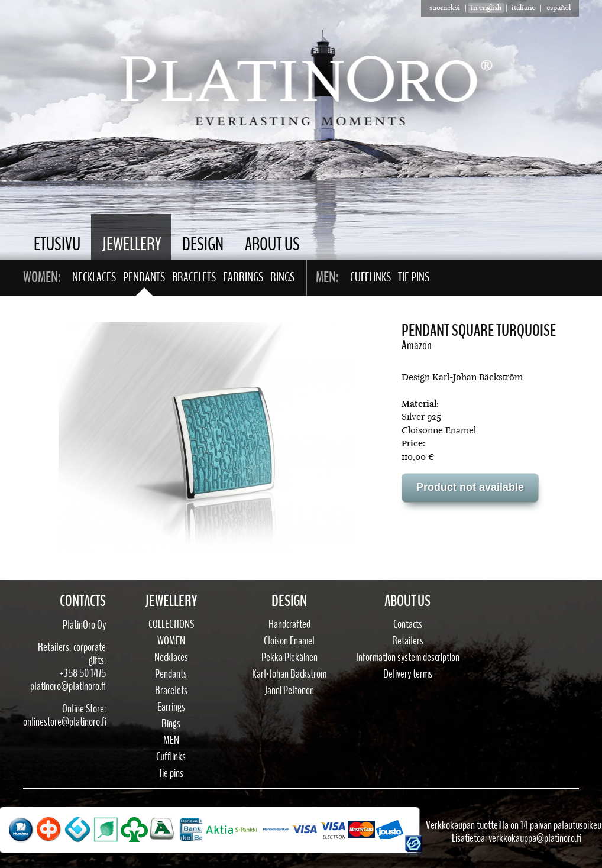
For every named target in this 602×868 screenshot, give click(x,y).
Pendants (144, 277)
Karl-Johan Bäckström (289, 674)
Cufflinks (370, 277)
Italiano (524, 8)
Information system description (408, 658)
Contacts (408, 624)
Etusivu (57, 244)
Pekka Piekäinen (289, 658)
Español (559, 8)
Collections (171, 624)
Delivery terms (408, 674)
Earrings (243, 277)
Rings (282, 277)
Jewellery (131, 244)
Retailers (408, 641)
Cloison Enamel (289, 641)
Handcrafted (289, 624)
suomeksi (445, 8)
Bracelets (194, 277)
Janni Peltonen (289, 691)
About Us (272, 244)
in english (486, 8)
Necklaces (94, 277)
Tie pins (414, 277)
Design (203, 244)
